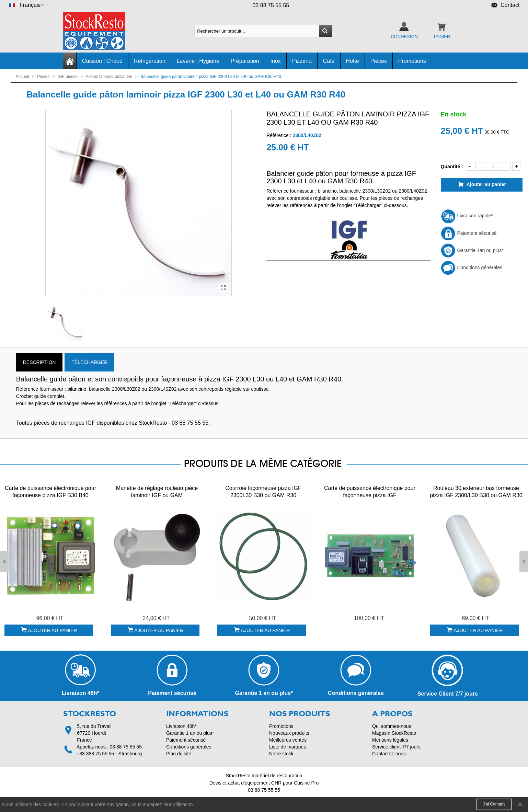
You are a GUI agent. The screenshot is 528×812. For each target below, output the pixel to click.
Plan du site (179, 754)
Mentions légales (390, 740)
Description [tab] (39, 362)
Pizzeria (302, 61)
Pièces (379, 61)
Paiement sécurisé (469, 233)
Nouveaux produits (289, 733)
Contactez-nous (389, 754)
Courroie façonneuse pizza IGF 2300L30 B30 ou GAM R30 (263, 492)
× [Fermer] (520, 804)
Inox (276, 61)
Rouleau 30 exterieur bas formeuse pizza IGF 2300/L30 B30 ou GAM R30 (476, 492)
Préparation (245, 61)
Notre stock (281, 754)
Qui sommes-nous (392, 726)
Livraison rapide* (467, 216)
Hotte (353, 61)
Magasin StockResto (394, 733)
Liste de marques (288, 747)
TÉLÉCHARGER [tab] (89, 362)
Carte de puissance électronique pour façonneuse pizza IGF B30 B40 (50, 492)
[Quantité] (493, 166)
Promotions (412, 61)
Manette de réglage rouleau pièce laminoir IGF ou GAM (157, 492)
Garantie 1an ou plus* (472, 250)
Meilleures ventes (288, 740)
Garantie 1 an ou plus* (190, 733)
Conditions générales (472, 267)
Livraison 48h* (181, 726)
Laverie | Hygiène (198, 61)
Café (329, 61)
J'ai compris (494, 804)
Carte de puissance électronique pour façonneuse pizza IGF (370, 492)
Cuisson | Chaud (102, 61)
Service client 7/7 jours (396, 747)
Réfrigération (150, 61)
